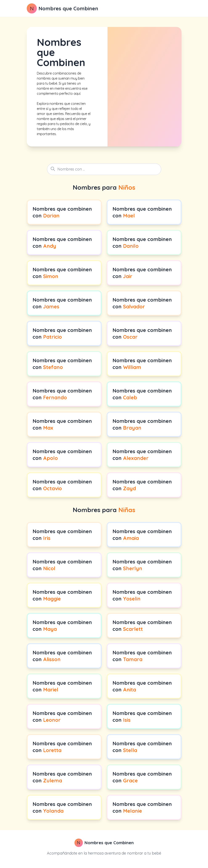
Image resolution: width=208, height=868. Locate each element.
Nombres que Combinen (68, 8)
